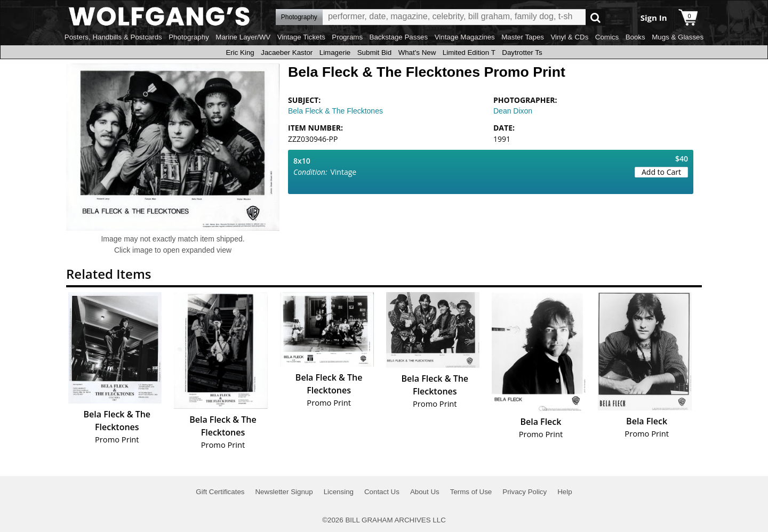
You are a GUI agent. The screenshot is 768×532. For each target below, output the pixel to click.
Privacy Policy (525, 492)
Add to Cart (661, 172)
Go (595, 17)
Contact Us (382, 492)
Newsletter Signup (284, 492)
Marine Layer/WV (243, 37)
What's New (417, 53)
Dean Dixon (513, 111)
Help (565, 492)
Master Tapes (523, 37)
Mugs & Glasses (678, 37)
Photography (189, 37)
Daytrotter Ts (522, 53)
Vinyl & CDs (569, 37)
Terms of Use (471, 492)
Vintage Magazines (465, 37)
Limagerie (335, 53)
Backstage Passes (399, 37)
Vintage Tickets (301, 37)
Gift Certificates (220, 492)
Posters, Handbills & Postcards (113, 37)
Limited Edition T (469, 53)
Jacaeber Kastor (287, 53)
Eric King (240, 53)
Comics (607, 37)
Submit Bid (374, 53)
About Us (425, 492)
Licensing (339, 492)
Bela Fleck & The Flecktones (335, 111)
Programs (347, 37)
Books (635, 37)
